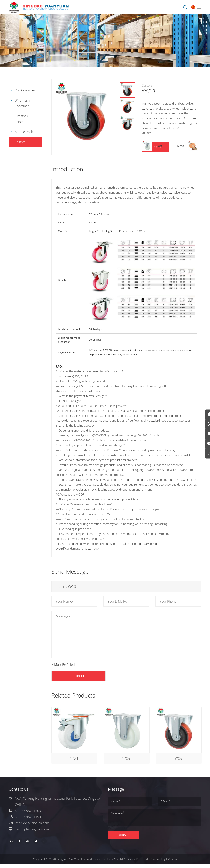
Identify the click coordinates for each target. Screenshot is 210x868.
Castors (19, 142)
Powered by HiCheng (164, 863)
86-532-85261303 (28, 814)
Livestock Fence (21, 119)
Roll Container (24, 90)
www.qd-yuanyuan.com (32, 833)
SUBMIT (85, 676)
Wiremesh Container (22, 103)
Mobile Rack (23, 132)
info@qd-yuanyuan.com (32, 827)
